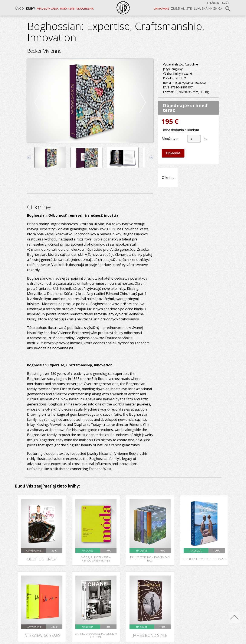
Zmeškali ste (181, 8)
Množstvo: (170, 139)
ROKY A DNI (67, 9)
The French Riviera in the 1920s (204, 559)
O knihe (168, 177)
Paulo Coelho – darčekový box (150, 559)
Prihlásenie (212, 3)
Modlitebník (85, 9)
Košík (226, 3)
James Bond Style (150, 635)
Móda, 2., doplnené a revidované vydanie (96, 559)
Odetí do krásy (42, 559)
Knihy (30, 8)
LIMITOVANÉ (161, 9)
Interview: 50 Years (42, 635)
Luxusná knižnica (208, 8)
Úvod (20, 8)
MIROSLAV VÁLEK (48, 9)
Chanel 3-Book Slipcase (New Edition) (96, 635)
